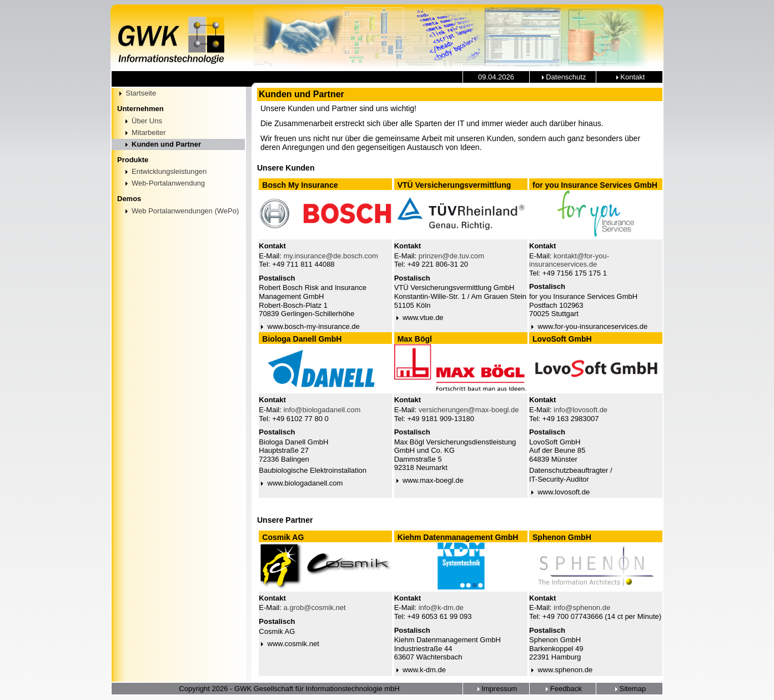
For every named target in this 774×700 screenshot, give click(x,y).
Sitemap (629, 689)
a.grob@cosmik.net (314, 607)
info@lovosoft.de (580, 410)
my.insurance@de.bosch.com (330, 256)
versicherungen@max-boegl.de (469, 410)
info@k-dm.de (441, 607)
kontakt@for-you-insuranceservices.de (569, 260)
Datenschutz (563, 77)
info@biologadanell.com (322, 410)
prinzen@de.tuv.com (451, 256)
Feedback (563, 689)
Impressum (496, 689)
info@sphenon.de (582, 607)
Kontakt (630, 77)
